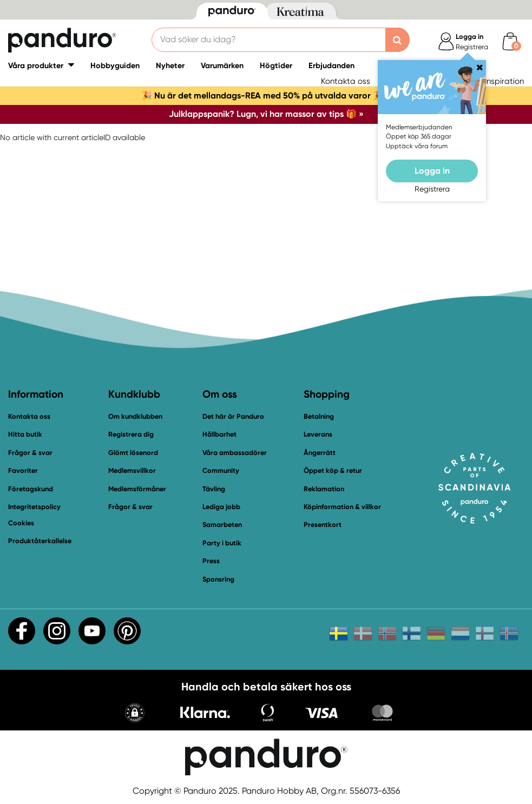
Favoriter (23, 470)
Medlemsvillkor (132, 470)
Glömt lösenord (133, 453)
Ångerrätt (320, 453)
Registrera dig (131, 434)
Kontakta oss (346, 81)
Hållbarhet (219, 434)
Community (221, 470)
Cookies (21, 523)
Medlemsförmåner (137, 489)
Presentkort (323, 525)
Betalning (319, 416)
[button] (135, 714)
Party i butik (222, 543)
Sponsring (218, 579)
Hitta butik (25, 434)
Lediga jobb (221, 507)
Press (211, 561)
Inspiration (504, 81)
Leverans (318, 434)
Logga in (432, 171)
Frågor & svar (30, 453)
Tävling (214, 489)
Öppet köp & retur (333, 470)
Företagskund (31, 489)
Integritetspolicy (34, 507)
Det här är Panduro (233, 416)
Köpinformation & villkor (342, 507)
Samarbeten (222, 525)
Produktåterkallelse (40, 541)
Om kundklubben (135, 416)
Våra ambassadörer (235, 453)
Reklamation (324, 489)
